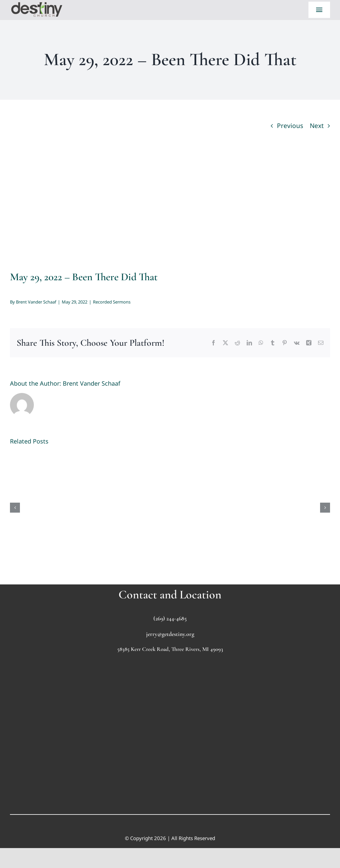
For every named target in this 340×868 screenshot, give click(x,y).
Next (317, 126)
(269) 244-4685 (170, 618)
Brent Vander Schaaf (36, 302)
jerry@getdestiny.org (170, 634)
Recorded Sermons (112, 302)
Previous (290, 126)
